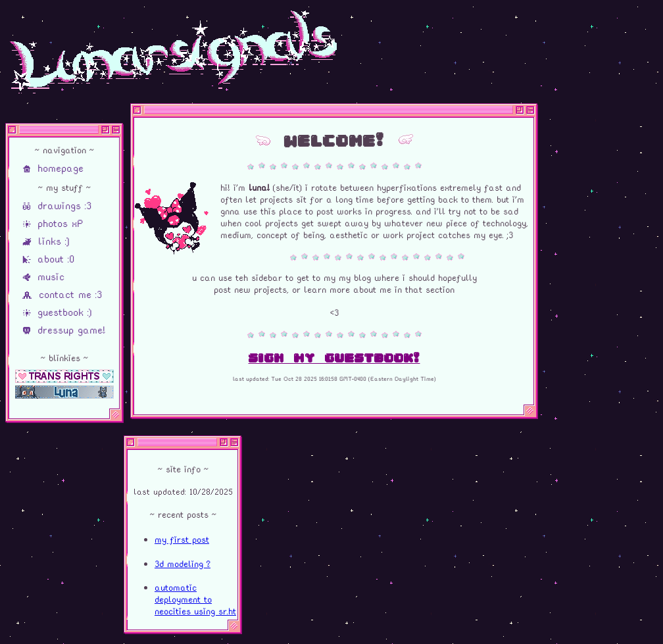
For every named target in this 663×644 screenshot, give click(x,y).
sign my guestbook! (334, 358)
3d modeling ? (183, 564)
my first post (182, 539)
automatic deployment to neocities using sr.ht (195, 599)
